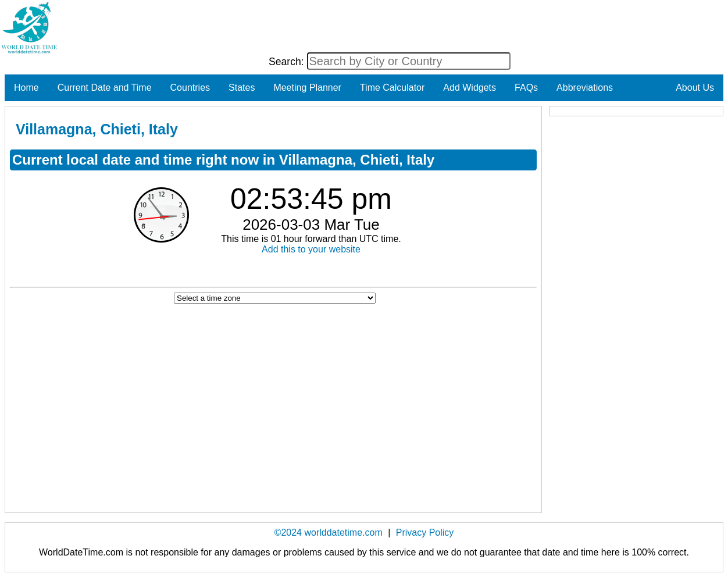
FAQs (526, 88)
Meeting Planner (307, 88)
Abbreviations (585, 88)
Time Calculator (392, 88)
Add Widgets (470, 88)
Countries (190, 88)
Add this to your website (311, 249)
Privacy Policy (425, 533)
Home (26, 88)
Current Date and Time (105, 88)
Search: (288, 62)
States (242, 88)
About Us (695, 88)
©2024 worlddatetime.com (329, 533)
